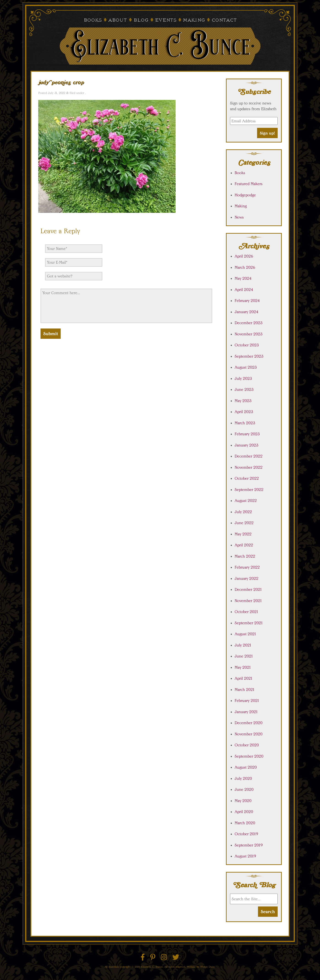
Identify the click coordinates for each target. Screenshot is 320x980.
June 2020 (244, 789)
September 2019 (249, 845)
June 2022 (244, 523)
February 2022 (247, 567)
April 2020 (244, 812)
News (239, 217)
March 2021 (245, 690)
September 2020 (249, 756)
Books (93, 20)
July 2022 (243, 512)
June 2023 (244, 389)
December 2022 (249, 456)
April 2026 (244, 256)
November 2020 (249, 734)
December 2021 (248, 589)
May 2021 (243, 667)
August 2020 (246, 767)
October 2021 (247, 612)
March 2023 (245, 423)
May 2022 (243, 534)
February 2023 (247, 434)
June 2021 (244, 656)
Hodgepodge (245, 195)
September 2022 (249, 490)
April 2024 (244, 290)
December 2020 (249, 723)
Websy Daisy (208, 967)
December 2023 (249, 323)
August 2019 (245, 856)
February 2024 (247, 301)
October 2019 (246, 834)
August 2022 (246, 501)
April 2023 (244, 412)
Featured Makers (249, 184)
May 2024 (243, 278)
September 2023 (249, 356)
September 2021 (249, 623)
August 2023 (246, 367)
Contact (224, 20)
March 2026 (245, 267)
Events (166, 20)
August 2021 (245, 634)
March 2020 (245, 823)
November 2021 (248, 601)
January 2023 (247, 445)
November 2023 (249, 334)
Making (194, 20)
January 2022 (247, 578)
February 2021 (247, 701)
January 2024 (247, 312)
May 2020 (243, 801)
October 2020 (247, 745)
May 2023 (243, 401)
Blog (141, 20)
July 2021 (243, 645)
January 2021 (246, 712)
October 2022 (247, 478)
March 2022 (245, 556)
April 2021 (244, 678)
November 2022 (249, 467)
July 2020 (243, 778)
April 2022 (244, 545)
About (118, 20)
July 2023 (243, 378)
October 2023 (247, 345)
